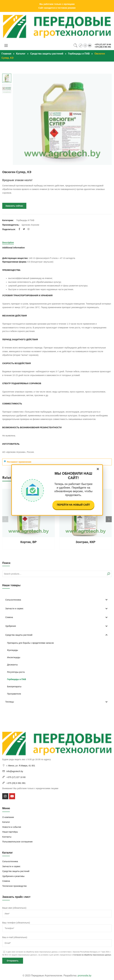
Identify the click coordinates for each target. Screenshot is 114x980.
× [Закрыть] (98, 469)
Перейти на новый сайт (73, 505)
